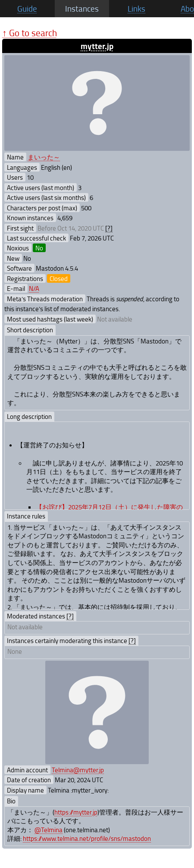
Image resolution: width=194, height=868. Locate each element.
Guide (27, 9)
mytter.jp (97, 46)
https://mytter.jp (76, 812)
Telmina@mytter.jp (78, 770)
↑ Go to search (30, 33)
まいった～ (44, 157)
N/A (34, 288)
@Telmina (48, 830)
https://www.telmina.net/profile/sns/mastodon (87, 838)
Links (136, 9)
